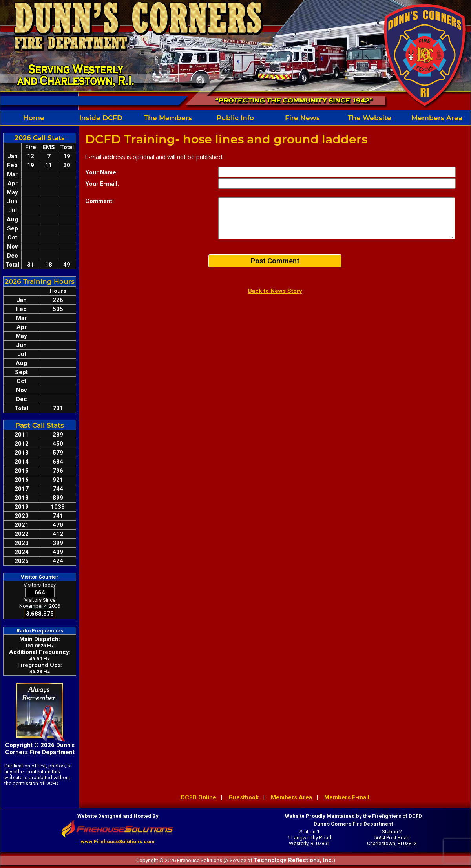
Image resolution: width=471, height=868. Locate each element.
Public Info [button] (235, 118)
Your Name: (101, 172)
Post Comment (275, 261)
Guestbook (244, 797)
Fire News (302, 118)
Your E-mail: (102, 184)
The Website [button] (370, 118)
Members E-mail (347, 797)
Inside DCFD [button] (101, 118)
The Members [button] (168, 118)
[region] (235, 118)
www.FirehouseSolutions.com (118, 842)
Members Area (437, 118)
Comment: (99, 201)
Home (34, 118)
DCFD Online (199, 797)
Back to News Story (275, 291)
